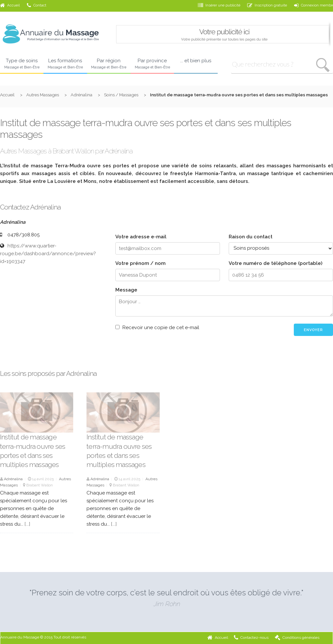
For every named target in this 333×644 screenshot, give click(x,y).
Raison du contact (251, 237)
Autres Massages (43, 95)
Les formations (65, 64)
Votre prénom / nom (140, 263)
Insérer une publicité (219, 5)
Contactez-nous (251, 638)
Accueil (10, 5)
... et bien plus (196, 61)
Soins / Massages (121, 95)
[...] (27, 524)
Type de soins (22, 64)
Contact (37, 5)
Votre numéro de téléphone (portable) (276, 263)
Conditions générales (297, 638)
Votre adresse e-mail (141, 237)
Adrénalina (81, 95)
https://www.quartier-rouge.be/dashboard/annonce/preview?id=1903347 (48, 254)
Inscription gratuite (267, 5)
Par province (152, 64)
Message (126, 290)
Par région (109, 64)
